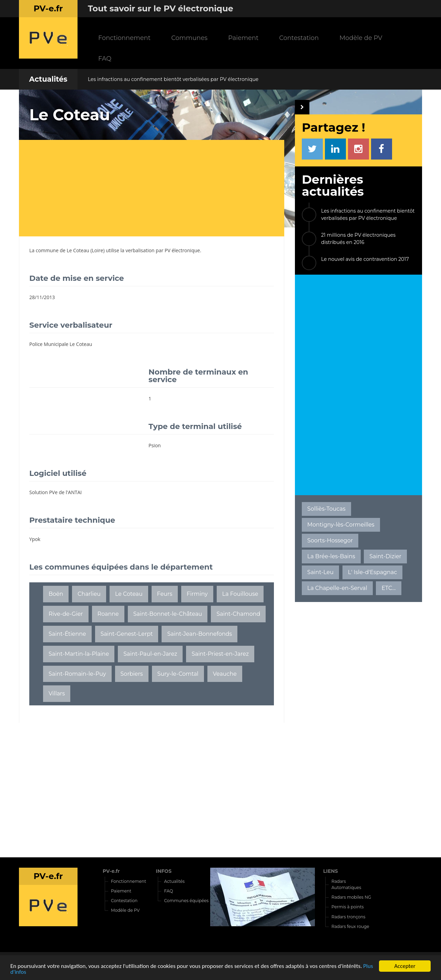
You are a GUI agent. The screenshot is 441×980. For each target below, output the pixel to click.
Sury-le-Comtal (178, 674)
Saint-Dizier (385, 556)
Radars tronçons (348, 917)
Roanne (108, 614)
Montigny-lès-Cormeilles (341, 525)
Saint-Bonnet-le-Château (168, 614)
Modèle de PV (361, 38)
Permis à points (348, 907)
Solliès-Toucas (326, 509)
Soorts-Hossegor (330, 540)
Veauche (225, 674)
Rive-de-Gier (66, 614)
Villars (57, 693)
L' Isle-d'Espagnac (372, 572)
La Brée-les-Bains (331, 556)
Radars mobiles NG (351, 897)
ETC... (388, 588)
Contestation (299, 38)
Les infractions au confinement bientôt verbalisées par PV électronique (173, 79)
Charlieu (89, 594)
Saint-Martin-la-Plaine (79, 654)
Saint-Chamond (238, 614)
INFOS (164, 871)
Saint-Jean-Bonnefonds (199, 634)
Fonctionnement (124, 38)
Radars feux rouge (350, 926)
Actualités (48, 79)
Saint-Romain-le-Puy (77, 674)
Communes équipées (186, 901)
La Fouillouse (240, 594)
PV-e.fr (111, 871)
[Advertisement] (157, 188)
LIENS (331, 871)
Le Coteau (78, 250)
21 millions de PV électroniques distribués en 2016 (358, 239)
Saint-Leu (320, 572)
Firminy (197, 594)
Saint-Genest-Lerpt (127, 634)
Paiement (243, 38)
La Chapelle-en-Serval (337, 588)
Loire (98, 250)
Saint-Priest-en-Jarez (220, 654)
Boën (56, 594)
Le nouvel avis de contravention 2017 (365, 259)
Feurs (165, 594)
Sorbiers (132, 674)
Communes (189, 38)
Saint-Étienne (67, 634)
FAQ (105, 58)
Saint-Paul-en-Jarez (150, 654)
